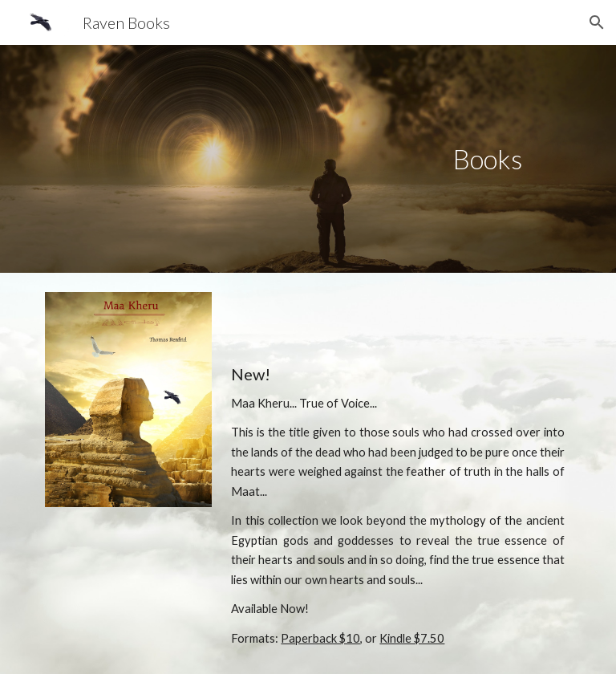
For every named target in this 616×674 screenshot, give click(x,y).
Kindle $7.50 (412, 638)
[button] (597, 22)
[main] (487, 159)
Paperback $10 (320, 638)
